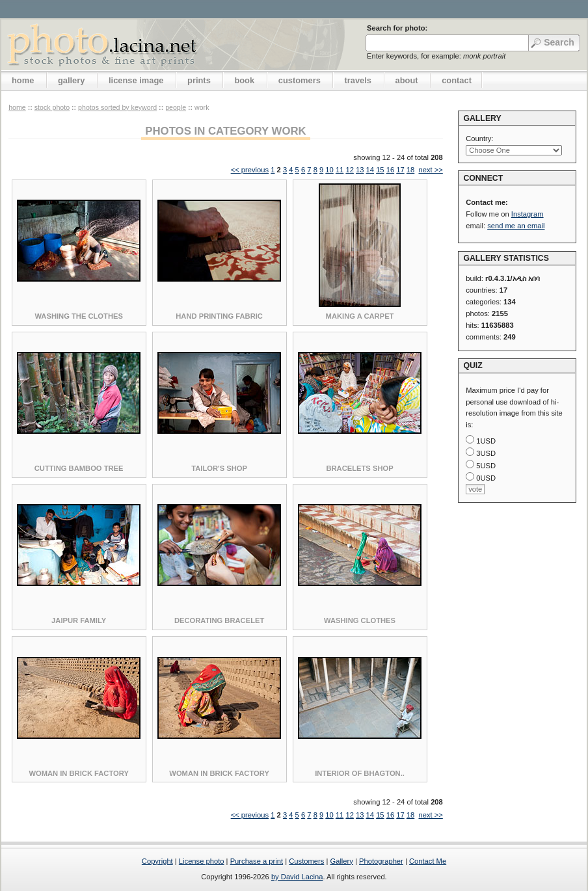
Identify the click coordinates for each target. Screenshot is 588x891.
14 (370, 170)
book (244, 80)
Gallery (341, 861)
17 (400, 170)
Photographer (381, 861)
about (407, 80)
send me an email (516, 226)
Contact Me (428, 861)
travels (358, 80)
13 (360, 170)
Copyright (157, 861)
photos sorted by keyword (117, 107)
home (23, 80)
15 (380, 170)
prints (199, 80)
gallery (72, 80)
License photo (202, 861)
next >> (430, 170)
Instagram (528, 214)
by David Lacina (297, 877)
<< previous (250, 170)
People (176, 107)
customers (300, 80)
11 (340, 170)
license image (136, 80)
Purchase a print (257, 861)
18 (410, 170)
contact (457, 80)
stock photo (52, 107)
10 (329, 170)
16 (390, 170)
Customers (306, 861)
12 (349, 170)
